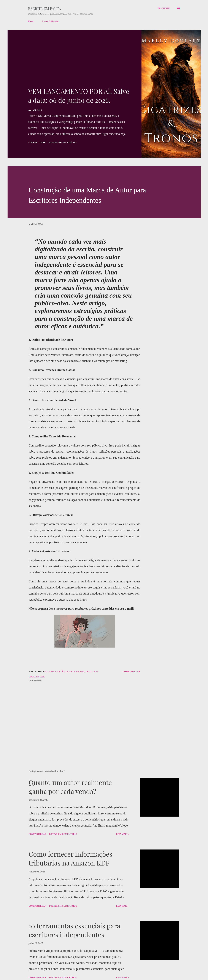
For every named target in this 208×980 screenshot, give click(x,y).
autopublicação (55, 671)
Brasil (41, 677)
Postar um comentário (62, 143)
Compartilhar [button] (37, 143)
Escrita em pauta (44, 8)
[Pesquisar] (164, 8)
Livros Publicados (50, 21)
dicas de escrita (75, 671)
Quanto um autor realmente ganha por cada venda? (70, 787)
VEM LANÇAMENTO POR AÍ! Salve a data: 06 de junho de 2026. (79, 95)
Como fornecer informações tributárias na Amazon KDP (70, 858)
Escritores (92, 671)
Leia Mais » (122, 834)
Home (31, 21)
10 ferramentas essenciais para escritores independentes (74, 930)
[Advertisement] (79, 64)
